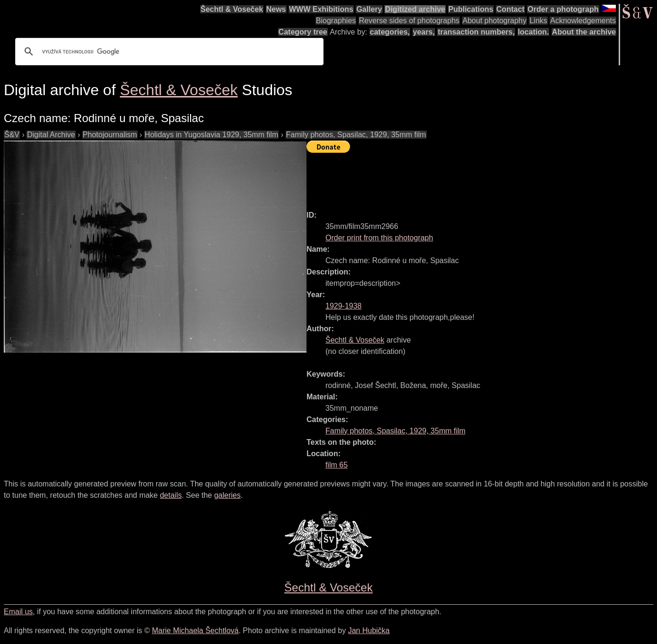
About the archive (584, 32)
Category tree (303, 32)
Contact (510, 9)
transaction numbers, (476, 32)
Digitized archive (415, 9)
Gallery (369, 9)
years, (424, 32)
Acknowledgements (583, 21)
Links (538, 21)
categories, (390, 32)
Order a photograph (563, 9)
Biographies (336, 21)
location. (534, 32)
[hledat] (168, 52)
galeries (228, 495)
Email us (18, 612)
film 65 (337, 465)
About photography (495, 21)
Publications (471, 9)
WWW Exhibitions (321, 9)
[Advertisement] (479, 177)
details (171, 495)
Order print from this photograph (379, 238)
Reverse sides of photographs (409, 21)
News (276, 9)
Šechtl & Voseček (232, 9)
